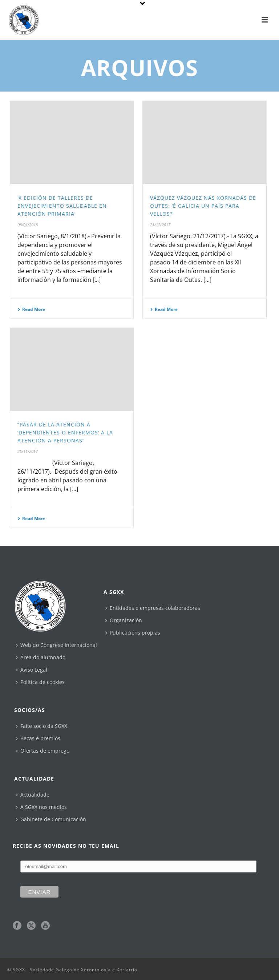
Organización (124, 620)
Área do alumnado (41, 657)
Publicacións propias (133, 633)
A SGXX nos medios (41, 807)
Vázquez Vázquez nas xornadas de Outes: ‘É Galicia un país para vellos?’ (203, 206)
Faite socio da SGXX (42, 726)
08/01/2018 (28, 225)
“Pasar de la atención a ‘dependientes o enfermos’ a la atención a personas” (65, 432)
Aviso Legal (32, 670)
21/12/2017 (160, 225)
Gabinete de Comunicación (51, 819)
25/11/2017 (28, 451)
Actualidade (33, 795)
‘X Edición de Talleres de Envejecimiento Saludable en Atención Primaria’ (62, 206)
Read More (31, 309)
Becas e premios (38, 738)
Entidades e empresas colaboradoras (153, 608)
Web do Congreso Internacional (56, 645)
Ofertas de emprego (43, 751)
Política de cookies (40, 682)
